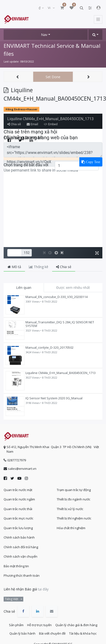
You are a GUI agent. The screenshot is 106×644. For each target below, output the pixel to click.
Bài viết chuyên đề (52, 633)
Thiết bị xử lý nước (70, 509)
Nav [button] (44, 35)
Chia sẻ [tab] (64, 267)
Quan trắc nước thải (18, 509)
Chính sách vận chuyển (20, 556)
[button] (95, 35)
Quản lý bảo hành (22, 633)
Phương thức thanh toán (22, 575)
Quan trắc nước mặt (18, 490)
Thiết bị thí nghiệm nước (74, 518)
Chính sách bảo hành (19, 537)
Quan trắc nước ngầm (19, 499)
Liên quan (24, 287)
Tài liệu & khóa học (83, 633)
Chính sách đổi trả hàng (21, 547)
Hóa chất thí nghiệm (71, 528)
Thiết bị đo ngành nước (73, 499)
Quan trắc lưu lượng (18, 528)
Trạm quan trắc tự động (74, 490)
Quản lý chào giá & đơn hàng (76, 625)
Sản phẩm (16, 625)
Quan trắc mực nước (18, 518)
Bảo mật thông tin (16, 566)
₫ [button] (40, 8)
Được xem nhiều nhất (73, 287)
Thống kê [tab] (39, 267)
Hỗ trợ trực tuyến (39, 625)
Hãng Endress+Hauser (21, 109)
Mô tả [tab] (14, 267)
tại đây (43, 589)
